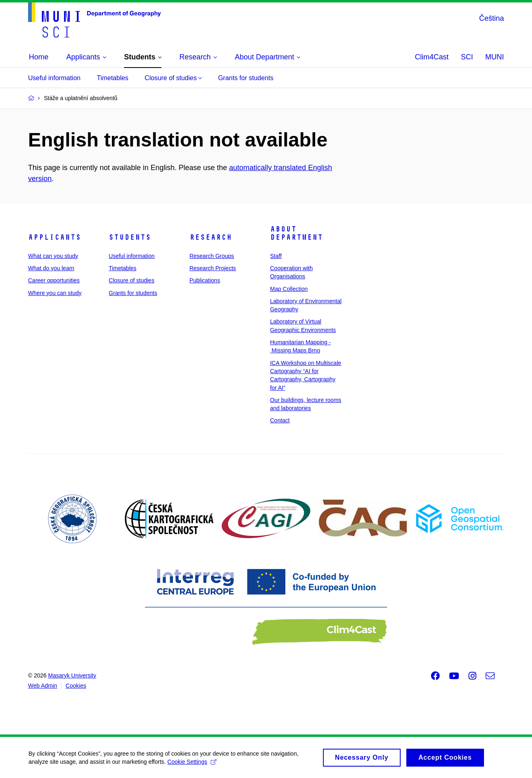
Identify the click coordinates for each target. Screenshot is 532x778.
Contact (280, 420)
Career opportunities (54, 280)
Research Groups (212, 256)
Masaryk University (72, 675)
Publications (205, 280)
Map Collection (289, 289)
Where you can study (55, 293)
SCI (467, 57)
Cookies (76, 686)
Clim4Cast (432, 57)
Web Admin (43, 686)
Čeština (492, 18)
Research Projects (213, 268)
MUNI (495, 57)
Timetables (113, 78)
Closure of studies (173, 78)
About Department (297, 233)
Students (130, 237)
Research (211, 237)
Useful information (54, 78)
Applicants (55, 237)
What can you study (53, 256)
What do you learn (51, 268)
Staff (276, 256)
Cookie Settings (192, 765)
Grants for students (246, 78)
